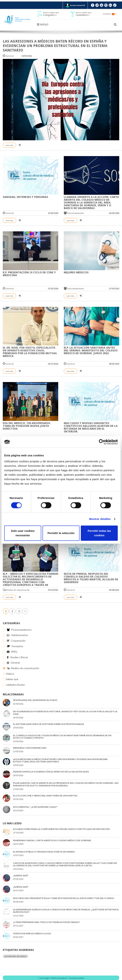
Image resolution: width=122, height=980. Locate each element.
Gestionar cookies (77, 978)
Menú (43, 25)
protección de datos (16, 956)
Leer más (9, 145)
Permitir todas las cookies (99, 533)
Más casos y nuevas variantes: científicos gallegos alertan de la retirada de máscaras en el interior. (91, 427)
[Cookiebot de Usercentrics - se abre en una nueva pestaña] (102, 442)
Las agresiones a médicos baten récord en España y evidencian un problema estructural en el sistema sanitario (55, 46)
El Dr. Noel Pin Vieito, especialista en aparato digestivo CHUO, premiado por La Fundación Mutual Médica (30, 352)
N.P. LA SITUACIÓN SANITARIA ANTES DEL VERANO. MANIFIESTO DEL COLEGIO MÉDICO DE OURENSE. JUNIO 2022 (91, 350)
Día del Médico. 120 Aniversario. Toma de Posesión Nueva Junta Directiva (27, 426)
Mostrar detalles (100, 519)
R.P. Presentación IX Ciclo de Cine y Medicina (29, 274)
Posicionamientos (74, 213)
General (8, 56)
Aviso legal (45, 978)
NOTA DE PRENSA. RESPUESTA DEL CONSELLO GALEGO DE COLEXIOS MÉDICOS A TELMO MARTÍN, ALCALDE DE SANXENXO (91, 578)
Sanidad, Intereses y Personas (25, 197)
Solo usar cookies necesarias (23, 533)
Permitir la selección (61, 533)
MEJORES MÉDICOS (76, 272)
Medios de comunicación (16, 590)
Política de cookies (59, 978)
